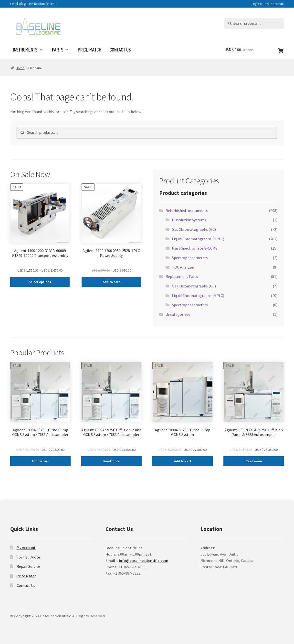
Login (255, 4)
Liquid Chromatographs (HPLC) (198, 239)
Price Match (89, 50)
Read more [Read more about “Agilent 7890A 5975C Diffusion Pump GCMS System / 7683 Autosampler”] (111, 461)
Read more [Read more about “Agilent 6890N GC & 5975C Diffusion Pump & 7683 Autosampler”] (254, 461)
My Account (26, 548)
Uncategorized (178, 314)
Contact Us (120, 50)
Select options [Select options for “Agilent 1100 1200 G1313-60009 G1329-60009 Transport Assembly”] (40, 282)
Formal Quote (28, 557)
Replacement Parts (182, 276)
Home (20, 68)
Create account (274, 4)
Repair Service (28, 566)
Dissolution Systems (189, 220)
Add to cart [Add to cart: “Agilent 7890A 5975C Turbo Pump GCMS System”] (183, 461)
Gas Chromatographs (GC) (194, 229)
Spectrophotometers (190, 258)
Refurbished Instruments (187, 211)
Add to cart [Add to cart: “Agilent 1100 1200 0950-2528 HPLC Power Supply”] (111, 282)
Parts (60, 50)
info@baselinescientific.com (144, 560)
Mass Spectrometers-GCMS (195, 248)
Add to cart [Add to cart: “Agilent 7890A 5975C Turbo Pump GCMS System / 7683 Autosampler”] (40, 461)
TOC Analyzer (183, 267)
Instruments (28, 50)
